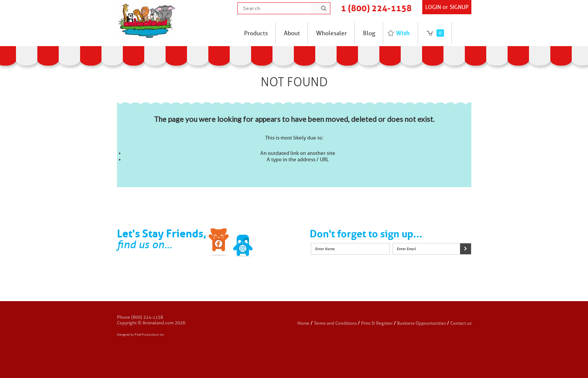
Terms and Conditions (336, 323)
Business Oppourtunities (421, 323)
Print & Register (377, 323)
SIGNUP (459, 7)
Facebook (219, 243)
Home (303, 323)
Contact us (461, 323)
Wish (403, 33)
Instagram (267, 243)
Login (433, 7)
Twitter (243, 243)
